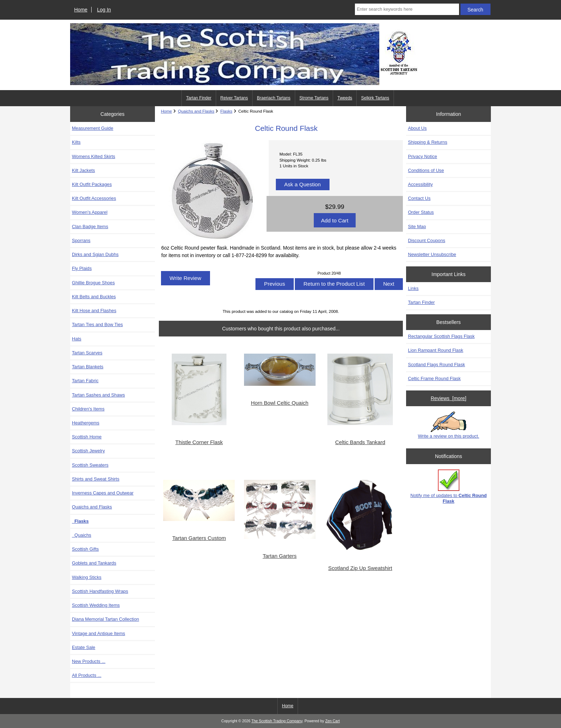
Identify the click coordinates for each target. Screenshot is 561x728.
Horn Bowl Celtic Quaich (280, 403)
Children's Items (88, 409)
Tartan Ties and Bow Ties (97, 324)
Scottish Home (87, 437)
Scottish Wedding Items (96, 605)
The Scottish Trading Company (277, 721)
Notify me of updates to (448, 486)
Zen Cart (333, 721)
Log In (104, 10)
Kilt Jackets (83, 170)
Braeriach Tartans (274, 98)
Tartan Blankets (88, 367)
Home (81, 10)
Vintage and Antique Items (99, 633)
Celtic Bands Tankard (360, 442)
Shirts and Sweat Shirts (96, 479)
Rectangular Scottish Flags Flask (441, 336)
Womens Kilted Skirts (94, 156)
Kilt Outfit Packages (92, 184)
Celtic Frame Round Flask (434, 378)
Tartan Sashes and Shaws (98, 395)
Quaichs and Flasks (196, 111)
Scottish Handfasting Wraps (100, 591)
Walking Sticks (87, 577)
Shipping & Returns (428, 142)
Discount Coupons (426, 240)
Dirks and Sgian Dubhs (95, 254)
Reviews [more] (449, 398)
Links (413, 288)
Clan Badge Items (90, 227)
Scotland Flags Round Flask (436, 365)
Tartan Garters (280, 556)
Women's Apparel (90, 212)
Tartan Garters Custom (199, 538)
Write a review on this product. (448, 425)
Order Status (421, 212)
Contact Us (419, 198)
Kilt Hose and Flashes (94, 311)
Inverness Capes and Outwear (103, 493)
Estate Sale (84, 647)
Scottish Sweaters (90, 465)
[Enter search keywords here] (407, 9)
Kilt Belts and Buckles (94, 297)
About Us (417, 128)
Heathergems (86, 423)
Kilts (76, 142)
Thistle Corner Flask (199, 442)
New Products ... (89, 661)
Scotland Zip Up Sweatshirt (360, 568)
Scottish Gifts (85, 549)
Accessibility (420, 184)
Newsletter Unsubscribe (432, 254)
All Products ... (87, 675)
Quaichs (82, 535)
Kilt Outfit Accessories (94, 198)
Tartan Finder (199, 98)
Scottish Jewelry (88, 451)
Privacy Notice (422, 156)
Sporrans (81, 240)
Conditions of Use (426, 170)
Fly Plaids (82, 268)
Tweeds (345, 98)
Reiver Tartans (234, 98)
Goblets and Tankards (94, 563)
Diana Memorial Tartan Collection (106, 619)
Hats (77, 339)
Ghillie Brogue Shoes (93, 283)
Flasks (226, 111)
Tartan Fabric (85, 381)
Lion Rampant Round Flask (436, 350)
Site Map (417, 227)
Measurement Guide (93, 128)
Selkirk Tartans (375, 98)
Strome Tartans (314, 98)
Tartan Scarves (87, 353)
